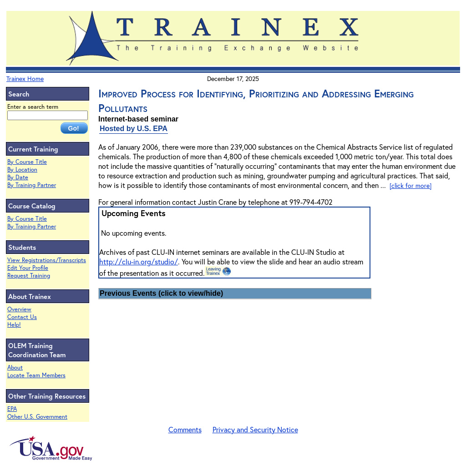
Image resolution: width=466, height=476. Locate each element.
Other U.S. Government (37, 417)
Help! (14, 325)
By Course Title (27, 162)
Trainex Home (25, 78)
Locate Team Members (36, 375)
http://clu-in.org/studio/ (139, 261)
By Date (18, 177)
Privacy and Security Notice (255, 429)
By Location (22, 170)
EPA (12, 409)
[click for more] (410, 185)
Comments (185, 429)
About (15, 367)
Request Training (29, 276)
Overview (19, 309)
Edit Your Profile (28, 268)
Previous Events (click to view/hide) (161, 293)
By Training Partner (32, 185)
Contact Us (22, 317)
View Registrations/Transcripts (47, 260)
